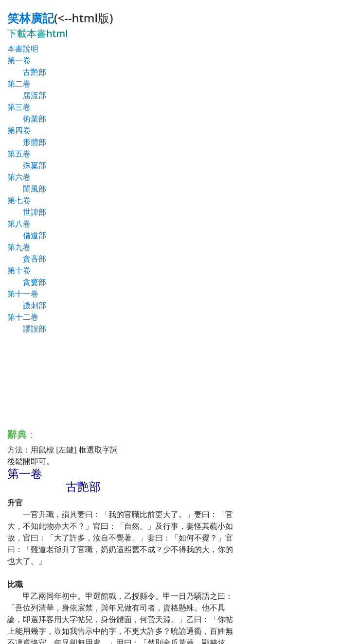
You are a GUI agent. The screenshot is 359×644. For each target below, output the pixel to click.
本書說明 (23, 49)
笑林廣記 (31, 18)
